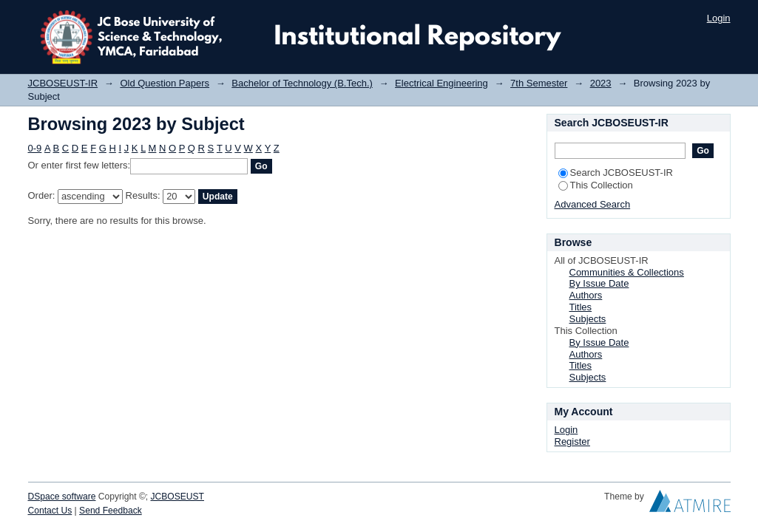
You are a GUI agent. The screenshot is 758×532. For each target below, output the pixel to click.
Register (572, 441)
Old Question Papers (165, 83)
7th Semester (539, 83)
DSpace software (62, 497)
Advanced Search (593, 204)
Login (719, 18)
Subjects (588, 319)
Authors (586, 295)
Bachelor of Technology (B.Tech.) (302, 83)
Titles (581, 307)
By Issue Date (599, 283)
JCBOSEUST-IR (63, 83)
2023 (601, 83)
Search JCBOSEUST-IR (616, 173)
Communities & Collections (627, 272)
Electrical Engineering (441, 83)
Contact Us (50, 511)
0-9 (35, 148)
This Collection (596, 185)
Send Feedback (111, 511)
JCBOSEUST (177, 497)
